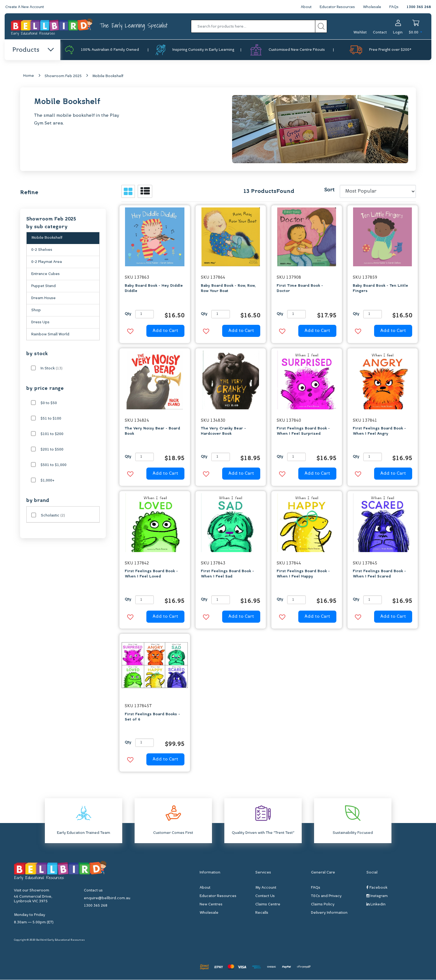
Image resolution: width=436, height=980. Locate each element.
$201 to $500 (52, 450)
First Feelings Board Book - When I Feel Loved (151, 574)
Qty (128, 314)
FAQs (394, 7)
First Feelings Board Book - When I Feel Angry (379, 431)
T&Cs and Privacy (326, 896)
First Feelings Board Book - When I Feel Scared (379, 574)
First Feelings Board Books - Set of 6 (152, 717)
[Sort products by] (378, 192)
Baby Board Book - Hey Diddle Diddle (154, 288)
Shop (36, 311)
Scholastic (53, 516)
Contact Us (265, 896)
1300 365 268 (419, 7)
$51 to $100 (51, 419)
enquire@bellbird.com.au (107, 898)
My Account (266, 888)
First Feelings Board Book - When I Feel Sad (227, 574)
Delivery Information (329, 913)
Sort (329, 190)
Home (29, 76)
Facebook (377, 888)
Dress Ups (40, 324)
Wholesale (372, 7)
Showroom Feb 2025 (63, 76)
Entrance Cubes (45, 275)
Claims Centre (268, 905)
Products (33, 50)
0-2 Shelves (42, 251)
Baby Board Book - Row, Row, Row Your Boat (228, 288)
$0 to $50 (49, 403)
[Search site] (321, 26)
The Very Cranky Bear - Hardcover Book (223, 431)
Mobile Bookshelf (108, 76)
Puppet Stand (43, 287)
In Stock (52, 369)
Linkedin (376, 905)
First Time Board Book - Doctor (300, 288)
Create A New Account (25, 7)
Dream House (43, 299)
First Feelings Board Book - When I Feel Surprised (303, 431)
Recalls (262, 913)
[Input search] (253, 26)
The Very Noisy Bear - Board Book (152, 431)
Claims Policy (323, 905)
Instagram (377, 896)
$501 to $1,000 (54, 465)
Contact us (93, 891)
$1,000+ (47, 481)
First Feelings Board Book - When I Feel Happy (303, 574)
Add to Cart (165, 331)
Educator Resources (336, 7)
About (304, 7)
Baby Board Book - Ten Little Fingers (380, 288)
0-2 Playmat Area (47, 263)
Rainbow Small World (50, 336)
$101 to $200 (52, 434)
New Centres (211, 905)
